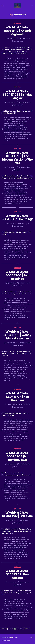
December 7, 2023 (25, 38)
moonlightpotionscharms (11, 67)
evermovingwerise (9, 62)
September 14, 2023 (25, 404)
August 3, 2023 (25, 582)
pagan (18, 69)
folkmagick (24, 62)
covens (14, 601)
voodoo (6, 75)
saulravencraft (21, 71)
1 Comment (19, 585)
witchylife (20, 79)
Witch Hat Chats (12, 638)
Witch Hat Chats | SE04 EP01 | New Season (17, 574)
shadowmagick (8, 73)
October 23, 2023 (25, 223)
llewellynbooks (25, 64)
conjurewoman (8, 60)
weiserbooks (13, 75)
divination (24, 60)
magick (15, 123)
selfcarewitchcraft (19, 551)
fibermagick (19, 603)
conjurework (17, 60)
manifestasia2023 (18, 66)
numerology (19, 129)
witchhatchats (8, 79)
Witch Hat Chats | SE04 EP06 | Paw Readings (17, 275)
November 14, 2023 (25, 167)
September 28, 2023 (25, 343)
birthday (6, 118)
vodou (30, 73)
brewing (6, 420)
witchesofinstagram (22, 77)
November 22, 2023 (25, 102)
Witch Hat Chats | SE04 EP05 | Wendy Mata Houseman (18, 335)
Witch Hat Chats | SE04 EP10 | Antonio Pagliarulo (18, 31)
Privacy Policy (6, 641)
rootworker (7, 71)
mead (17, 427)
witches (13, 77)
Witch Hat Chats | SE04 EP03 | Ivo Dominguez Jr (17, 456)
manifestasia (8, 66)
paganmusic (24, 69)
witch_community (22, 75)
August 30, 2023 (25, 464)
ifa (19, 64)
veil (26, 73)
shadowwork (17, 73)
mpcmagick (23, 67)
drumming (30, 422)
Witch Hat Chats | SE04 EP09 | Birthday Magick (17, 95)
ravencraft (12, 38)
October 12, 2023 (25, 283)
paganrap (15, 611)
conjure (17, 58)
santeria (13, 71)
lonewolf (23, 605)
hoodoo (15, 64)
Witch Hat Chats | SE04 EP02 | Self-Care (17, 514)
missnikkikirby (28, 66)
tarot (23, 73)
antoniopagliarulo (9, 58)
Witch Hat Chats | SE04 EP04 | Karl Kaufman (17, 397)
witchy (15, 79)
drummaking (22, 422)
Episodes (17, 23)
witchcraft (7, 77)
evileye (18, 62)
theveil (9, 134)
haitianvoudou (8, 64)
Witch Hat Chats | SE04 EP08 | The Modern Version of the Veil (18, 158)
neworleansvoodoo (10, 69)
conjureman (24, 58)
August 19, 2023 (25, 520)
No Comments (19, 41)
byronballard (8, 183)
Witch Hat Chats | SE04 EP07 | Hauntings (17, 217)
